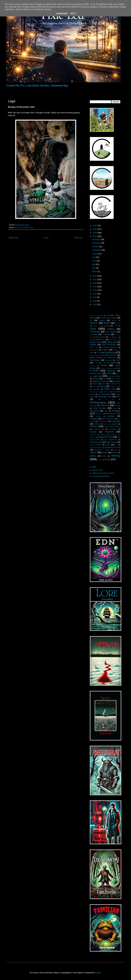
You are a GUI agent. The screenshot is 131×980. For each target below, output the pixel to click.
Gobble (113, 363)
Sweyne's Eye (105, 437)
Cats (16, 227)
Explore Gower (96, 342)
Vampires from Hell (112, 447)
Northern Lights (115, 386)
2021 (95, 279)
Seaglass (94, 419)
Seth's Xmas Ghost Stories (103, 473)
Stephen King (99, 429)
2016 (95, 297)
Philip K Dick (106, 399)
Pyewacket (94, 411)
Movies (95, 384)
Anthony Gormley (96, 315)
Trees (108, 445)
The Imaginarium (111, 440)
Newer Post (13, 238)
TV (116, 445)
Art (91, 320)
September (97, 250)
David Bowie (100, 337)
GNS (118, 360)
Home (46, 238)
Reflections (99, 414)
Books (107, 323)
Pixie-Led (104, 405)
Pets (119, 397)
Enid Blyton (114, 340)
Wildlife (93, 456)
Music (103, 384)
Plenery (118, 406)
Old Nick (106, 392)
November (96, 243)
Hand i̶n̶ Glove (96, 373)
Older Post (78, 238)
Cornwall (93, 334)
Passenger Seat (105, 397)
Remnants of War (113, 414)
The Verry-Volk (96, 442)
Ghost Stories (110, 355)
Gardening (109, 352)
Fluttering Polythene (110, 347)
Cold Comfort (111, 332)
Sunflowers (113, 429)
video (116, 450)
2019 (95, 287)
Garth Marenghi (95, 355)
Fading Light (112, 342)
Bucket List (96, 326)
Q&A (94, 467)
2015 (95, 301)
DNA (110, 337)
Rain (106, 411)
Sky (116, 424)
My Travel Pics (115, 384)
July (94, 257)
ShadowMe (116, 421)
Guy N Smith (24, 227)
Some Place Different (112, 427)
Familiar (93, 345)
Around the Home (108, 318)
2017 (95, 294)
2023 (95, 236)
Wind (104, 456)
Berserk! (94, 323)
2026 (95, 226)
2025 (95, 229)
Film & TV (94, 347)
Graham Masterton (107, 368)
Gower (104, 365)
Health (109, 373)
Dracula (93, 340)
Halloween (111, 371)
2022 (95, 276)
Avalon (102, 320)
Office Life (110, 389)
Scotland (111, 416)
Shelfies (97, 424)
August (95, 254)
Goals (104, 363)
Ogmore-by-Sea (95, 392)
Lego (31, 227)
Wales (105, 453)
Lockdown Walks (114, 376)
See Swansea (103, 421)
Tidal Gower (111, 442)
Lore (105, 379)
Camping (107, 326)
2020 (95, 283)
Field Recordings (109, 345)
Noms (95, 386)
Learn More (62, 14)
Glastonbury (95, 360)
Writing (116, 456)
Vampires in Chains (102, 450)
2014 (95, 304)
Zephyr (100, 460)
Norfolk (102, 386)
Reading (116, 411)
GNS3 (96, 363)
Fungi (99, 353)
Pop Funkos (100, 408)
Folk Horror (94, 350)
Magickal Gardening (101, 381)
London (96, 379)
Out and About (104, 394)
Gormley (93, 366)
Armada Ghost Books (101, 476)
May (94, 264)
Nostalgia (96, 389)
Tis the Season (96, 445)
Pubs (115, 408)
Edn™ (102, 340)
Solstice (94, 426)
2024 (95, 233)
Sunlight (93, 432)
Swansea (109, 432)
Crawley (106, 334)
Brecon (118, 323)
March (95, 271)
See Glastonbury (108, 419)
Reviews (98, 416)
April (94, 268)
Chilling (111, 329)
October (96, 247)
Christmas (95, 332)
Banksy (114, 321)
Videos (93, 452)
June (94, 261)
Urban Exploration (96, 447)
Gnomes (109, 360)
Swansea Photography (98, 435)
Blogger (98, 973)
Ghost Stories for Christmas (103, 358)
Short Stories (107, 424)
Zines (107, 459)
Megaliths (117, 381)
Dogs (116, 337)
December (96, 239)
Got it (73, 14)
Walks (114, 453)
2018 (95, 290)
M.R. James (116, 379)
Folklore (105, 350)
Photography (98, 402)
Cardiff (116, 326)
